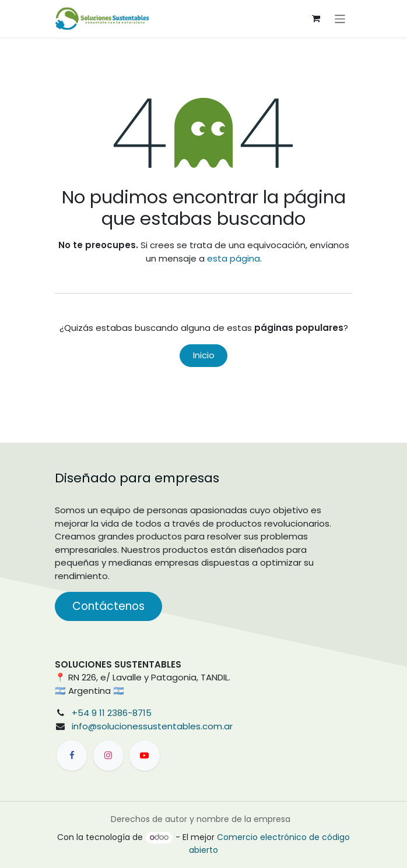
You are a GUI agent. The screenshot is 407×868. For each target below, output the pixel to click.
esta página (234, 258)
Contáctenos (108, 606)
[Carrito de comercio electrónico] (316, 19)
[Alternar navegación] (340, 18)
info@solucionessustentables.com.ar (152, 726)
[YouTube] (145, 756)
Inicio (204, 355)
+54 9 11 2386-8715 (112, 713)
